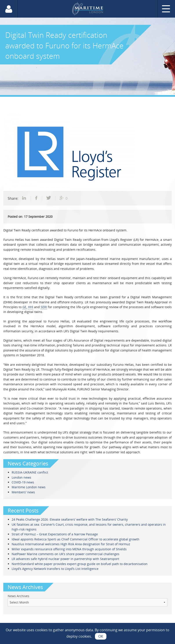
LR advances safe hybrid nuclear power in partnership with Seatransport (65, 559)
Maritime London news (29, 487)
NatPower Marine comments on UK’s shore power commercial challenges (66, 554)
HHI (31, 307)
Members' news (23, 492)
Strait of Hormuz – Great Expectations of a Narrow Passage (55, 534)
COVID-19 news (23, 482)
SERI (44, 307)
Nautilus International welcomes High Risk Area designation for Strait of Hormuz (71, 544)
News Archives (18, 596)
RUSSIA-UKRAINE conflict (30, 472)
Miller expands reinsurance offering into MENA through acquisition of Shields (69, 549)
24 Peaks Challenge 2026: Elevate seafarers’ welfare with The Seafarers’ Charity (70, 519)
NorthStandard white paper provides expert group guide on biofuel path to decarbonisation (80, 564)
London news (21, 477)
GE (24, 307)
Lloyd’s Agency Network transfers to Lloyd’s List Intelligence (55, 569)
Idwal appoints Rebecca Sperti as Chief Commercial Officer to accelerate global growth (76, 539)
